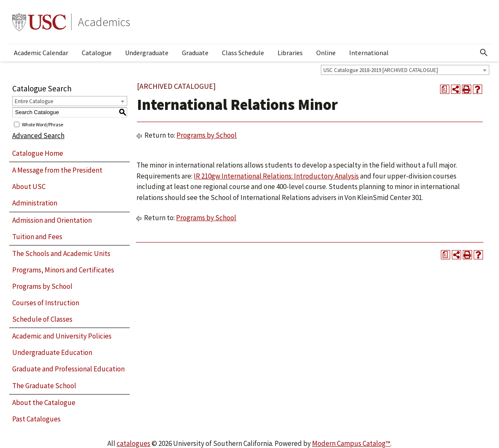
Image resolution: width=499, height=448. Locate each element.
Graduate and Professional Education (68, 369)
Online (326, 53)
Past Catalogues (36, 419)
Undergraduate (147, 53)
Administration (35, 203)
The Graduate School (44, 386)
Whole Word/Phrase (43, 124)
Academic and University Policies (62, 336)
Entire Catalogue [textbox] (34, 101)
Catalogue (97, 53)
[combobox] (405, 70)
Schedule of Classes (42, 319)
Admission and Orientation (52, 220)
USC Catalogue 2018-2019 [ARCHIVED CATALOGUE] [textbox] (381, 70)
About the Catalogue (44, 403)
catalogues (133, 443)
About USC (29, 187)
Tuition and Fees (37, 237)
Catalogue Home (38, 153)
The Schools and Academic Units (61, 253)
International (369, 53)
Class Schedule (243, 53)
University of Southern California (39, 22)
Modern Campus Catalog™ (351, 443)
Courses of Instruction (46, 303)
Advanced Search (38, 136)
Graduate (195, 53)
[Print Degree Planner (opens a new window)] (445, 89)
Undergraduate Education (52, 352)
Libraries (290, 53)
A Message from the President (57, 170)
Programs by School (42, 286)
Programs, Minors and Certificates (63, 270)
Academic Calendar (41, 53)
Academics (104, 22)
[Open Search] (484, 53)
